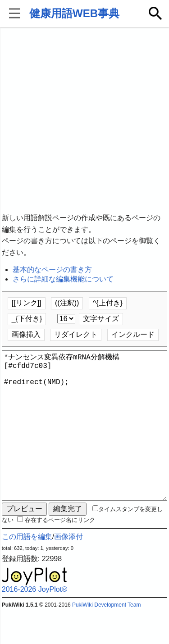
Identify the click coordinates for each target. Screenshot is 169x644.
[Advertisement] (84, 120)
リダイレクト (76, 334)
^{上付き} (108, 303)
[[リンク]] (27, 303)
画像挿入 (26, 334)
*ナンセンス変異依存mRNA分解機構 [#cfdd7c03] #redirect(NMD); (85, 442)
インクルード (133, 334)
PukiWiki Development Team (107, 637)
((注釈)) (67, 303)
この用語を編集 (27, 569)
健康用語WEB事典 (74, 13)
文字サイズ (101, 319)
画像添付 (69, 569)
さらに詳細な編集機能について (63, 279)
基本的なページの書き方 (52, 270)
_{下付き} (27, 319)
